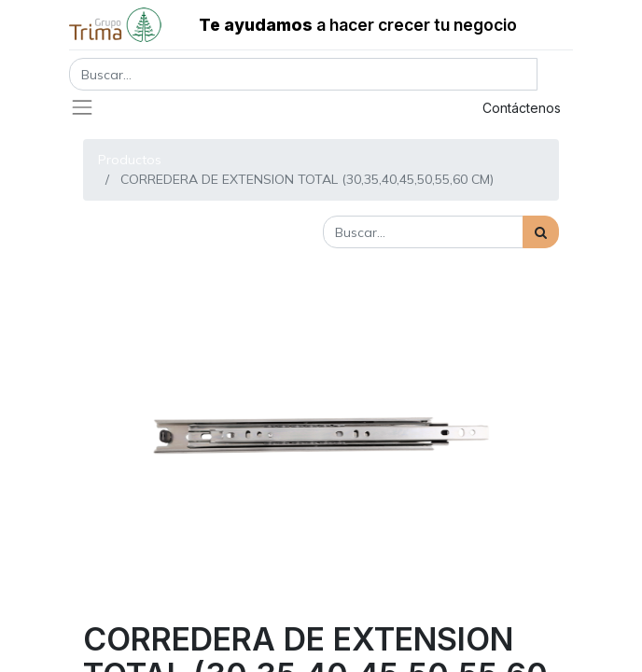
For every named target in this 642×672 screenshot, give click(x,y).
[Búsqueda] (541, 232)
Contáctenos (522, 108)
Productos (130, 160)
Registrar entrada (383, 108)
